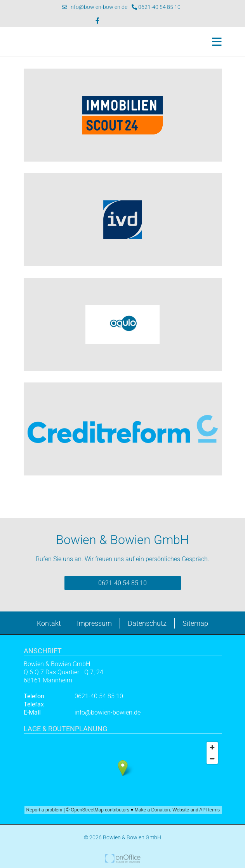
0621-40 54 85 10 (156, 7)
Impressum (94, 623)
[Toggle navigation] (215, 42)
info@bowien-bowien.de (95, 7)
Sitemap (195, 623)
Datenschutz (147, 623)
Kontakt (49, 623)
